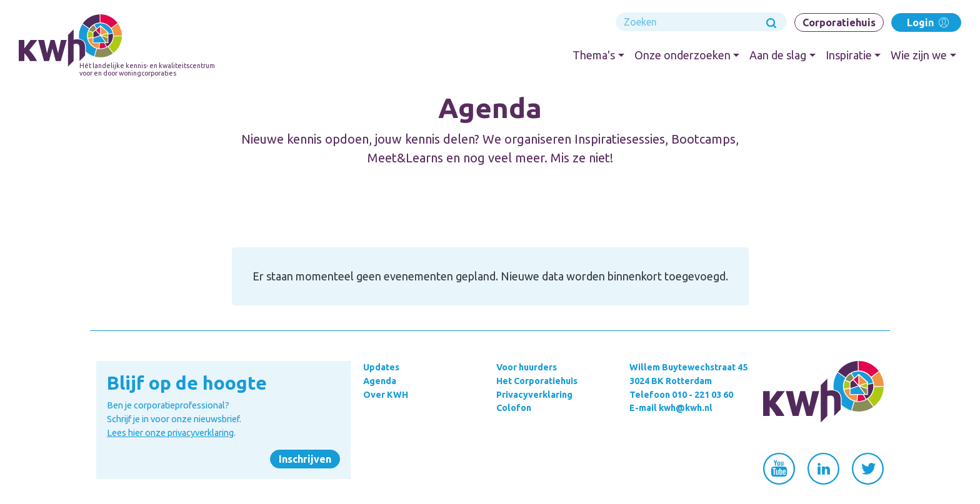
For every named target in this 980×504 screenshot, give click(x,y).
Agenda (380, 381)
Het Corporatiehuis (537, 381)
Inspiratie (849, 55)
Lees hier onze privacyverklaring (170, 433)
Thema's (594, 55)
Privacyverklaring (534, 395)
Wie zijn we (919, 55)
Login (927, 22)
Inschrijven (305, 459)
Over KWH (386, 395)
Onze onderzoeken (682, 55)
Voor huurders (527, 367)
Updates (381, 367)
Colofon (514, 408)
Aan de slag (778, 55)
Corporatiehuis (839, 22)
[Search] (701, 22)
